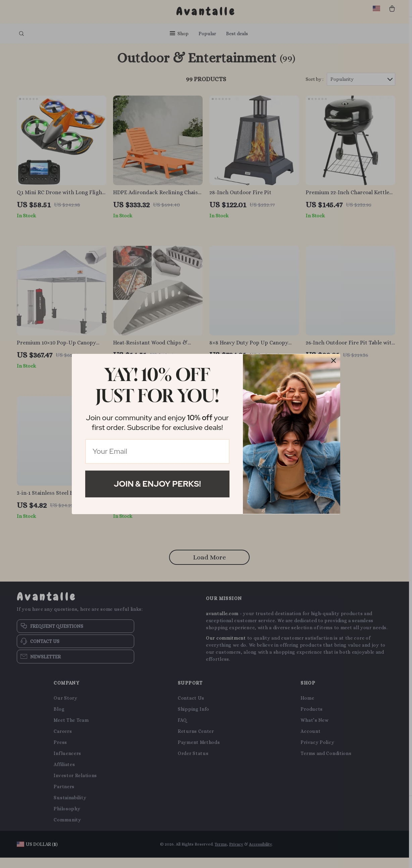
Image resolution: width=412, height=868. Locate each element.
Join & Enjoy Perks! (157, 484)
